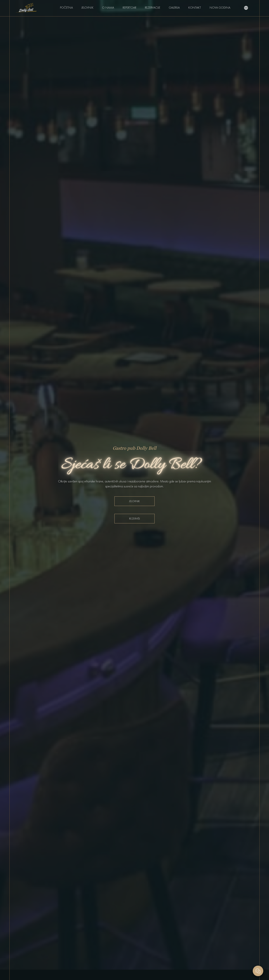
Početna (66, 8)
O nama (108, 8)
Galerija (174, 8)
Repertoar (129, 8)
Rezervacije (153, 8)
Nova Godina (220, 8)
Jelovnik (87, 8)
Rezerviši (134, 519)
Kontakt (195, 8)
